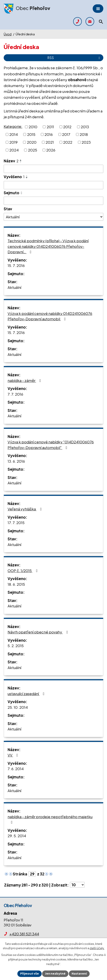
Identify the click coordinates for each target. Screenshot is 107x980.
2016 (49, 134)
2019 (13, 142)
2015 (31, 134)
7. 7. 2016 (15, 394)
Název (11, 161)
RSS (74, 58)
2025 (33, 150)
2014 (14, 134)
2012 (67, 127)
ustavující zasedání (27, 694)
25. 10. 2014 (18, 707)
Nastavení (79, 973)
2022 (68, 142)
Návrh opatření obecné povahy (38, 632)
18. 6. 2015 (16, 584)
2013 (85, 127)
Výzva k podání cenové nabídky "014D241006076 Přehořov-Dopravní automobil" (51, 445)
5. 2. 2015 (16, 646)
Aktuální (14, 287)
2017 (66, 134)
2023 (86, 142)
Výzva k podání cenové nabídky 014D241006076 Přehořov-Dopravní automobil (50, 316)
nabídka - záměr (25, 380)
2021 (50, 142)
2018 (84, 134)
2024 (14, 150)
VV (14, 755)
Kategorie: (13, 126)
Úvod (8, 34)
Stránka (20, 874)
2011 (50, 127)
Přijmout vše (30, 973)
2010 (33, 127)
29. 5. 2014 (17, 836)
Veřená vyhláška (25, 509)
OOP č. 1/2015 (23, 571)
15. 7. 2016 (16, 265)
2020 (32, 142)
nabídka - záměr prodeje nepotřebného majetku (50, 819)
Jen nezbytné (55, 973)
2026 (51, 150)
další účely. (97, 948)
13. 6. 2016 (16, 461)
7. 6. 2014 (16, 769)
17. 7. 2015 (16, 523)
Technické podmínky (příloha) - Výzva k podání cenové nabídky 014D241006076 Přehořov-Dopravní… (48, 246)
